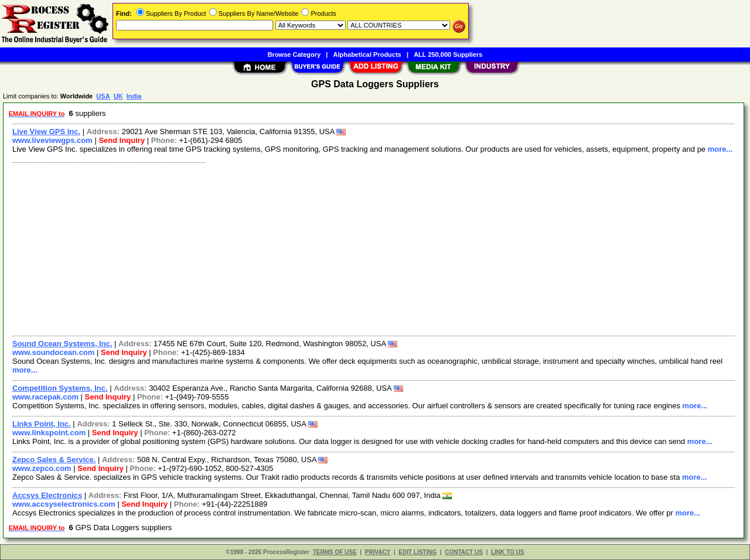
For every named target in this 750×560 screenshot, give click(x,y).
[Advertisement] (359, 248)
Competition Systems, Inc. (60, 388)
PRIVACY (378, 552)
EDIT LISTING (417, 552)
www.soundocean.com (53, 352)
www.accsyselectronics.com (64, 504)
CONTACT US (464, 552)
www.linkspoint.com (49, 433)
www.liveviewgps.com (52, 140)
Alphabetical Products (367, 54)
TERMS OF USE (335, 552)
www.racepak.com (45, 397)
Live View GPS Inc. (46, 132)
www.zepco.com (42, 468)
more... (720, 149)
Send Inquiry (122, 140)
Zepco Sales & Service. (54, 460)
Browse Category (294, 54)
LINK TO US (507, 552)
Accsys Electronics (47, 495)
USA (103, 96)
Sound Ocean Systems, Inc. (62, 344)
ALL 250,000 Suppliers (448, 54)
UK (118, 96)
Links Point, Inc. (42, 424)
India (134, 96)
